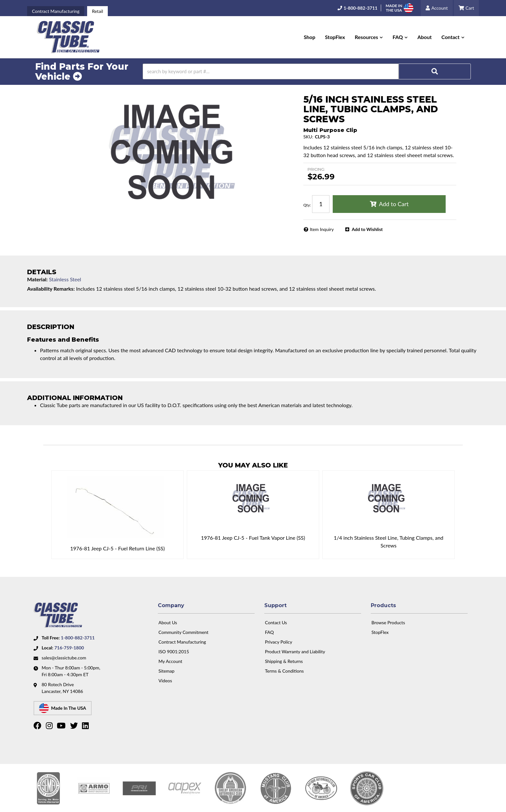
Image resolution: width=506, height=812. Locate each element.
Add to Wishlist (367, 229)
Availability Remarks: (51, 289)
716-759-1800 (69, 648)
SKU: (308, 137)
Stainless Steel (65, 279)
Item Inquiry (322, 229)
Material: (37, 279)
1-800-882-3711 (78, 638)
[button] (369, 37)
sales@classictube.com (64, 658)
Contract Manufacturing (56, 11)
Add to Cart (394, 204)
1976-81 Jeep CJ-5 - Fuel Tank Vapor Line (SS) (253, 538)
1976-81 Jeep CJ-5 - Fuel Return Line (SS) (117, 548)
